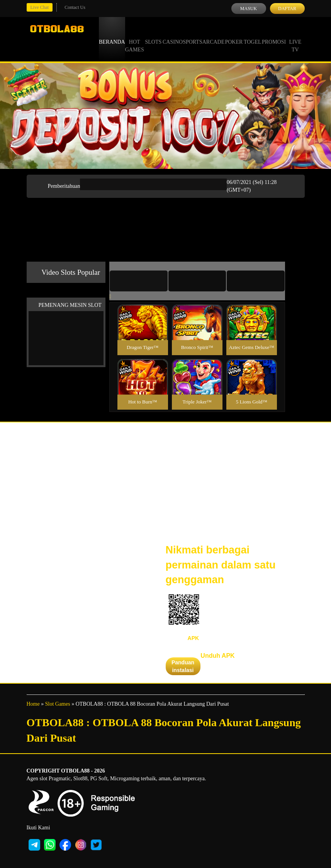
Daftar (287, 9)
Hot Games (135, 39)
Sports (193, 35)
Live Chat (40, 7)
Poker (234, 35)
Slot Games (58, 704)
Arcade (214, 35)
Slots (153, 35)
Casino (173, 35)
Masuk (249, 9)
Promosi (274, 35)
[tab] (139, 281)
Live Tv (295, 39)
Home (33, 704)
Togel (253, 35)
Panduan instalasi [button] (183, 666)
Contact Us (75, 7)
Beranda (112, 35)
